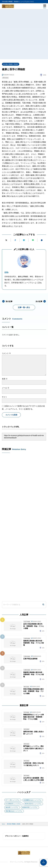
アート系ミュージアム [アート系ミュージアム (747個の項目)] (13, 800)
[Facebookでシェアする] (15, 240)
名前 (5, 379)
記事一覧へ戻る (24, 307)
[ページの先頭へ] (44, 862)
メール (6, 388)
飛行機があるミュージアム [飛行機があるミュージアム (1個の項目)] (14, 811)
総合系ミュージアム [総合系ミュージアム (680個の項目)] (12, 807)
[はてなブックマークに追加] (24, 240)
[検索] (43, 605)
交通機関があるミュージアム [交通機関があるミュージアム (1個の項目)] (33, 800)
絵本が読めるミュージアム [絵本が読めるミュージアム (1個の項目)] (33, 804)
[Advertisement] (24, 34)
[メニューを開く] (45, 6)
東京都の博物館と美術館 (11, 64)
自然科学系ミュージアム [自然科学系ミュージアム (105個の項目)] (30, 807)
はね (6, 272)
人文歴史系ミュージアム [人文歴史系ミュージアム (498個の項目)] (13, 804)
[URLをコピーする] (42, 240)
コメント (6, 353)
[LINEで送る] (33, 240)
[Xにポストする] (6, 240)
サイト (4, 397)
